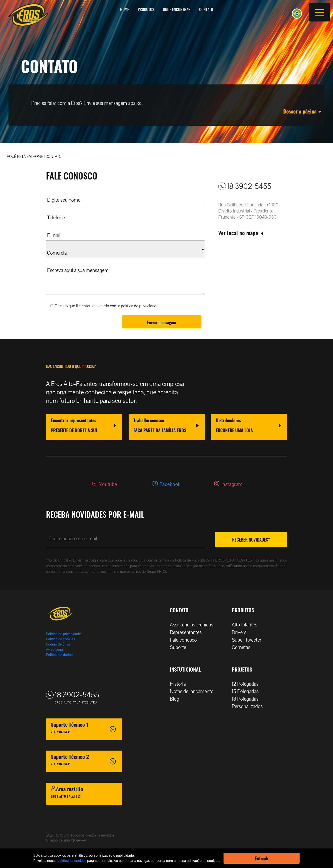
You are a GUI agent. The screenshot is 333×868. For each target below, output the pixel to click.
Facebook (170, 484)
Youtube (108, 484)
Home (125, 9)
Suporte (180, 647)
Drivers (241, 632)
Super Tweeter (247, 640)
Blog (177, 699)
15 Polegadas (247, 691)
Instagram (232, 484)
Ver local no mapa (241, 233)
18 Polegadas (247, 699)
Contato (206, 9)
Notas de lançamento (194, 691)
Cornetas (243, 647)
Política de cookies (61, 639)
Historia (180, 684)
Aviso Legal (55, 650)
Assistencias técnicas (194, 625)
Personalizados (249, 706)
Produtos (146, 9)
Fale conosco (186, 640)
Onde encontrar (177, 9)
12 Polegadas (247, 684)
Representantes (188, 632)
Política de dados (59, 655)
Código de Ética (58, 644)
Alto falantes (247, 625)
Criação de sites (59, 840)
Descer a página (302, 111)
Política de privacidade (64, 634)
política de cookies (72, 861)
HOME (38, 157)
